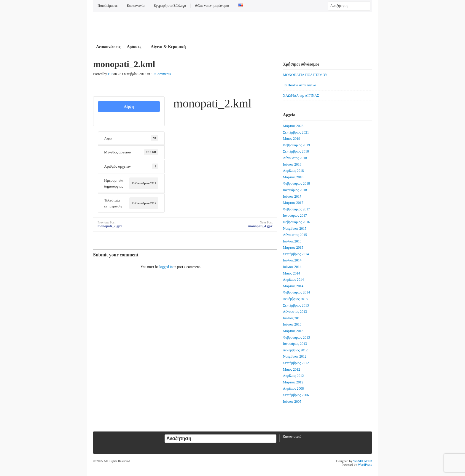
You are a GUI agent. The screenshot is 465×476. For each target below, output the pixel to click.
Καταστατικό (292, 437)
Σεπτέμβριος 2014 (296, 254)
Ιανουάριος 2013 (295, 344)
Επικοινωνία (136, 6)
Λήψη (129, 106)
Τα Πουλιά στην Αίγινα (300, 85)
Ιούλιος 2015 (292, 241)
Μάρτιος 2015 (293, 247)
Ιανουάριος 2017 (295, 215)
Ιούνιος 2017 (292, 196)
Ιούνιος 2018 (292, 164)
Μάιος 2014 (292, 273)
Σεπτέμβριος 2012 (296, 363)
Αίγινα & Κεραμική (168, 47)
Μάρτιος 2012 (293, 382)
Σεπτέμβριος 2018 (296, 151)
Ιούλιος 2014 (292, 260)
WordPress (365, 464)
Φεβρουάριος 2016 (296, 222)
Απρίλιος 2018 (293, 171)
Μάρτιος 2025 (293, 126)
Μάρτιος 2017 (293, 203)
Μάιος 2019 (292, 139)
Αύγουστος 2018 (295, 158)
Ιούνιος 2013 (292, 324)
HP (110, 74)
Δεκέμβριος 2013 (295, 299)
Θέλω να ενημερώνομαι (212, 6)
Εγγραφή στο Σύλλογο (170, 6)
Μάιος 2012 (292, 369)
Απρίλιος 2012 (293, 376)
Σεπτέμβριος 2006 (296, 395)
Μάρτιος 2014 (293, 286)
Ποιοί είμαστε (108, 6)
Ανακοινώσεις (108, 47)
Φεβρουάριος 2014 (296, 292)
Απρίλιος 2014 (293, 280)
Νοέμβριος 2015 (295, 229)
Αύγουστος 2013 (295, 312)
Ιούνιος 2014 (292, 267)
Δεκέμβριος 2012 (295, 350)
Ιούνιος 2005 (292, 402)
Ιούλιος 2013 (292, 318)
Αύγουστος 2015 (295, 235)
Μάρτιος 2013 (293, 331)
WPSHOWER (363, 461)
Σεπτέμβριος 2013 (296, 305)
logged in (166, 267)
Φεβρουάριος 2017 (296, 209)
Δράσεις (134, 47)
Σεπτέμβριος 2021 (296, 132)
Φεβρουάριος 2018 (296, 183)
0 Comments (162, 74)
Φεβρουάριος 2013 (296, 337)
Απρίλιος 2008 (293, 388)
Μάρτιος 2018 (293, 177)
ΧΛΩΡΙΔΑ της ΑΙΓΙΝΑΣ (301, 96)
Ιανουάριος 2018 (295, 190)
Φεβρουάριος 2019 (296, 145)
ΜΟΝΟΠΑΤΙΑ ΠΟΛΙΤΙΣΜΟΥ (305, 75)
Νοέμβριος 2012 (295, 356)
